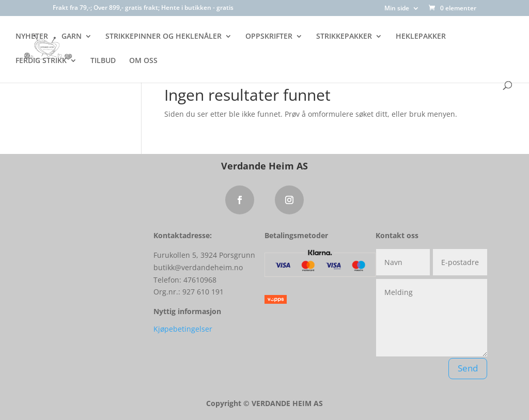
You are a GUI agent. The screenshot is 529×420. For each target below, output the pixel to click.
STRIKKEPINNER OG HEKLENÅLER (164, 37)
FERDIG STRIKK (41, 61)
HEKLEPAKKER (421, 37)
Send (468, 368)
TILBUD (103, 61)
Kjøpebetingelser (183, 329)
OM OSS (143, 61)
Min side (397, 9)
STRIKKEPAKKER (344, 37)
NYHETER (32, 37)
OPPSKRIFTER (269, 37)
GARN (72, 37)
